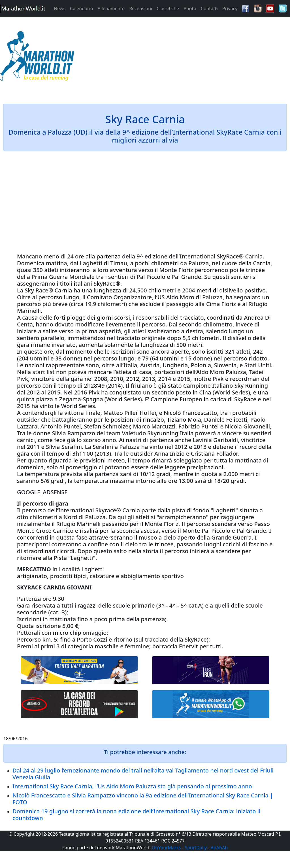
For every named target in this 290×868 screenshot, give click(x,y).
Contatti (209, 9)
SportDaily (196, 848)
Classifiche (168, 9)
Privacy (230, 9)
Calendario (81, 9)
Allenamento (111, 9)
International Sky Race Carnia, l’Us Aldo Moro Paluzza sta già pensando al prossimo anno (132, 786)
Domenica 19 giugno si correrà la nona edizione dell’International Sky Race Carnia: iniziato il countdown (136, 815)
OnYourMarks (166, 848)
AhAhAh (219, 848)
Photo (190, 9)
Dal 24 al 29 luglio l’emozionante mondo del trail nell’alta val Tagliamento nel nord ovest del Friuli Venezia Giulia (143, 774)
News (60, 9)
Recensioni (141, 9)
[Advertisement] (181, 58)
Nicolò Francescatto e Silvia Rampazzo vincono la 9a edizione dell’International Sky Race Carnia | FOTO (143, 799)
